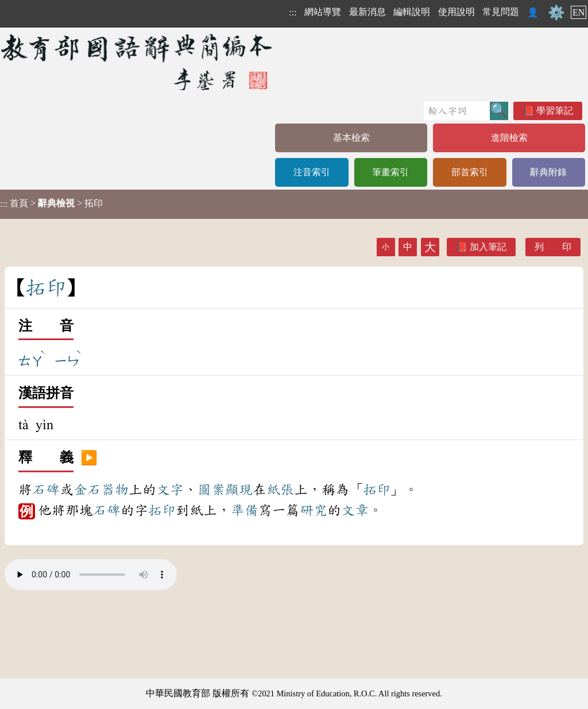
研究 (314, 510)
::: (293, 12)
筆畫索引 (390, 172)
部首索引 (470, 172)
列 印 (553, 247)
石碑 (46, 490)
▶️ (89, 458)
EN (579, 12)
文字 (170, 490)
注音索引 (312, 172)
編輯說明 (412, 12)
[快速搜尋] (457, 111)
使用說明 (457, 12)
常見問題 (501, 12)
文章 (355, 510)
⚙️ (556, 13)
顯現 (239, 490)
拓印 (377, 490)
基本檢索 (351, 138)
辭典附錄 (548, 172)
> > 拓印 (51, 203)
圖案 (211, 490)
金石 (87, 490)
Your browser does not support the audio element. (91, 575)
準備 (245, 510)
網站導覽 (323, 12)
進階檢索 (509, 138)
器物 (115, 490)
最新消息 (367, 12)
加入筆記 (488, 247)
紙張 (280, 490)
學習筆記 (555, 111)
